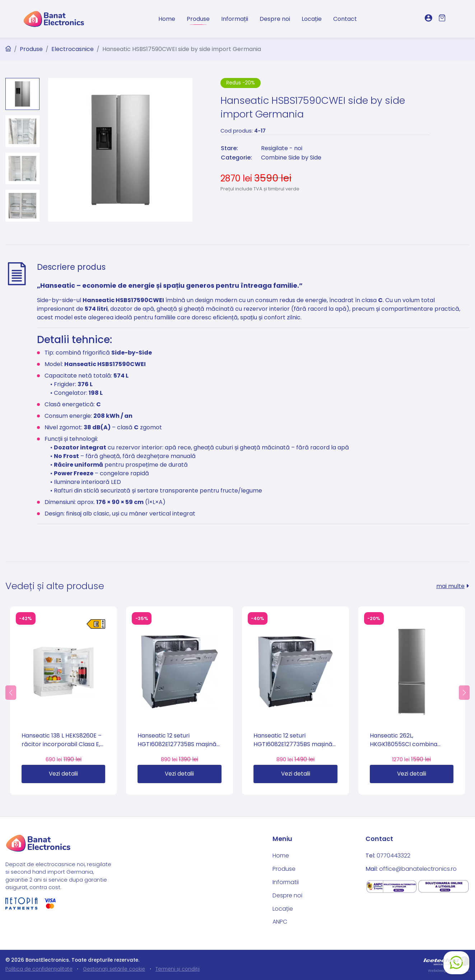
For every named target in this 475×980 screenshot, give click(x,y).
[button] (11, 693)
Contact (345, 19)
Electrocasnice (73, 49)
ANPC (280, 922)
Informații (235, 19)
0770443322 (393, 856)
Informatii (286, 882)
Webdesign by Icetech (449, 970)
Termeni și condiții (178, 969)
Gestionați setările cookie (114, 969)
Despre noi (275, 19)
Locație (312, 19)
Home (167, 19)
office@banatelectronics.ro (418, 869)
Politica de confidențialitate (39, 969)
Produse (198, 19)
